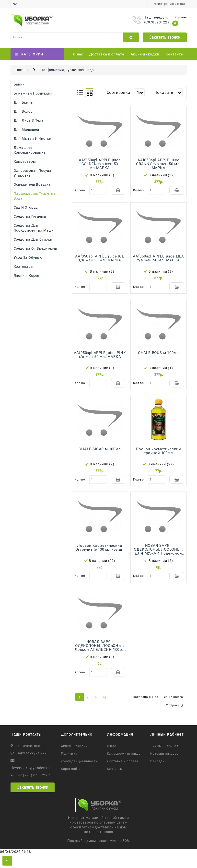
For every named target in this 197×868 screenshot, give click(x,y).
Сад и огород (26, 207)
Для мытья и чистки (33, 139)
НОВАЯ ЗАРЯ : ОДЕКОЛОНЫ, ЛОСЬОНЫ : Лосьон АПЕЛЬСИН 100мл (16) (100, 659)
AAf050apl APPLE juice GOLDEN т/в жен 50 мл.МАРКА (100, 164)
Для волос (23, 111)
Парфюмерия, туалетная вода (67, 70)
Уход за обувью (28, 257)
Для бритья (24, 102)
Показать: (165, 92)
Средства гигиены (30, 216)
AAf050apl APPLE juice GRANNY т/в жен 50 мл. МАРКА (158, 164)
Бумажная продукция (33, 93)
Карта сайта (71, 783)
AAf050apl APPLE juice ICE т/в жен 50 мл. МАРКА (100, 261)
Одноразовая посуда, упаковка (33, 173)
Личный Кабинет (164, 760)
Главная (23, 70)
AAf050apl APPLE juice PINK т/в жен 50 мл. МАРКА (100, 359)
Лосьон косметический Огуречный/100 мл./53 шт (100, 557)
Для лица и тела (29, 120)
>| (104, 711)
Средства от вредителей (36, 248)
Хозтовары (24, 267)
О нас (78, 54)
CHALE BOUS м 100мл (158, 357)
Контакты (175, 54)
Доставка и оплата (107, 54)
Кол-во (80, 190)
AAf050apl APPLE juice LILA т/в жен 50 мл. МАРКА (158, 261)
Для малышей (26, 129)
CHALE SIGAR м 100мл (100, 456)
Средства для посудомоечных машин (35, 228)
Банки (19, 84)
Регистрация (163, 4)
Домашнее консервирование (30, 150)
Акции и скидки (145, 54)
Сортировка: (119, 92)
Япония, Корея (27, 276)
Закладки (158, 775)
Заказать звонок (165, 37)
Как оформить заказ (124, 767)
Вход (181, 4)
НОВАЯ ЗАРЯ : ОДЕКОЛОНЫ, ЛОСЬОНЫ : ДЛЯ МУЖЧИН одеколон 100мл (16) (158, 561)
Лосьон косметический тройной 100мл (158, 458)
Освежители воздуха (32, 184)
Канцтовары (25, 161)
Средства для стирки (33, 239)
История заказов (164, 767)
